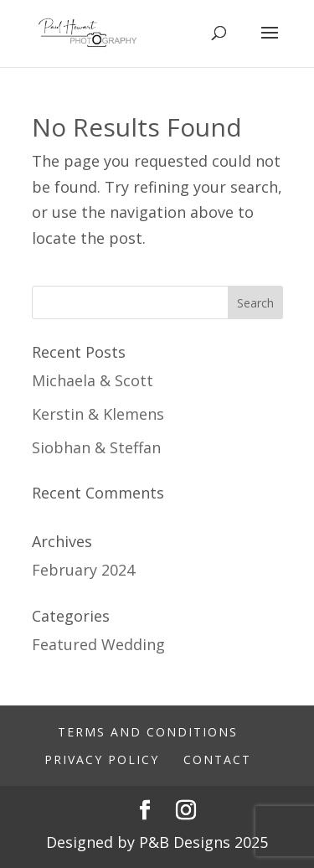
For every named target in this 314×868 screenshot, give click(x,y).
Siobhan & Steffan (96, 447)
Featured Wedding (98, 644)
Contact (217, 759)
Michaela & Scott (93, 380)
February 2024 (83, 570)
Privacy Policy (102, 759)
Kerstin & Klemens (98, 414)
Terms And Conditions (148, 732)
